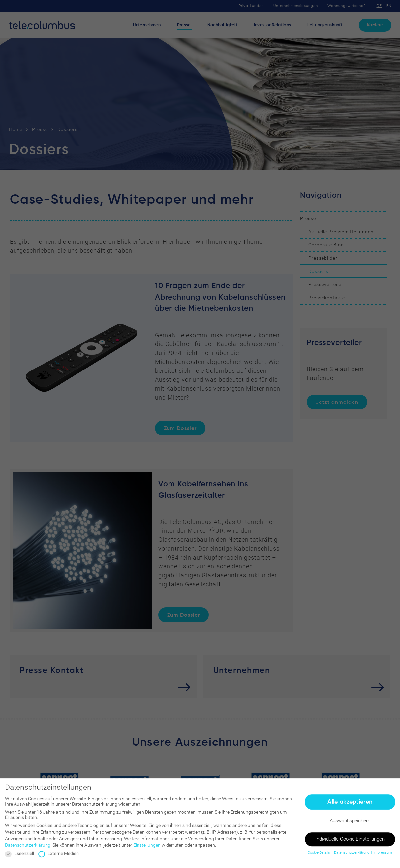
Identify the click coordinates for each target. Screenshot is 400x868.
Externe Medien (59, 856)
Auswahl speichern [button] (350, 823)
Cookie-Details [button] (319, 855)
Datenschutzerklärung (28, 848)
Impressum (383, 855)
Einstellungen (147, 848)
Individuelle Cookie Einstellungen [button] (350, 842)
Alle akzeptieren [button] (350, 804)
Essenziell (19, 856)
